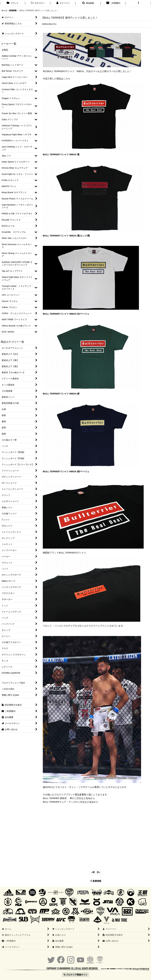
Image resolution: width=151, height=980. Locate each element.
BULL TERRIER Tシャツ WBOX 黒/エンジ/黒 (66, 236)
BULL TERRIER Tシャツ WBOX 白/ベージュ (66, 314)
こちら (87, 798)
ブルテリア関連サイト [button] (76, 975)
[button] (88, 3)
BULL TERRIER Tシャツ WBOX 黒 (61, 154)
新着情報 (96, 881)
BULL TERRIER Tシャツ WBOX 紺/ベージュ (66, 471)
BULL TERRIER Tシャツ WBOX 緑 (61, 394)
